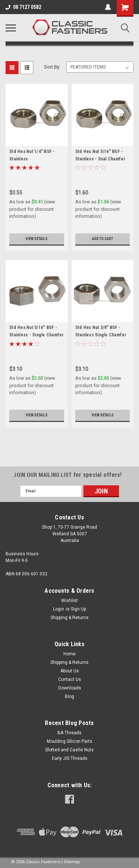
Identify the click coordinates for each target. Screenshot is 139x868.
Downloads (70, 688)
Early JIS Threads (70, 758)
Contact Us (70, 679)
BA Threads (69, 733)
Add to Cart (102, 239)
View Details (37, 239)
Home (69, 654)
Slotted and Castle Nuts (69, 750)
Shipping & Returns (69, 618)
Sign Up (78, 609)
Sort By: (52, 67)
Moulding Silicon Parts (69, 741)
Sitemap (72, 862)
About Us (70, 671)
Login (59, 609)
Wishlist (69, 601)
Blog (69, 696)
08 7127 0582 (23, 7)
